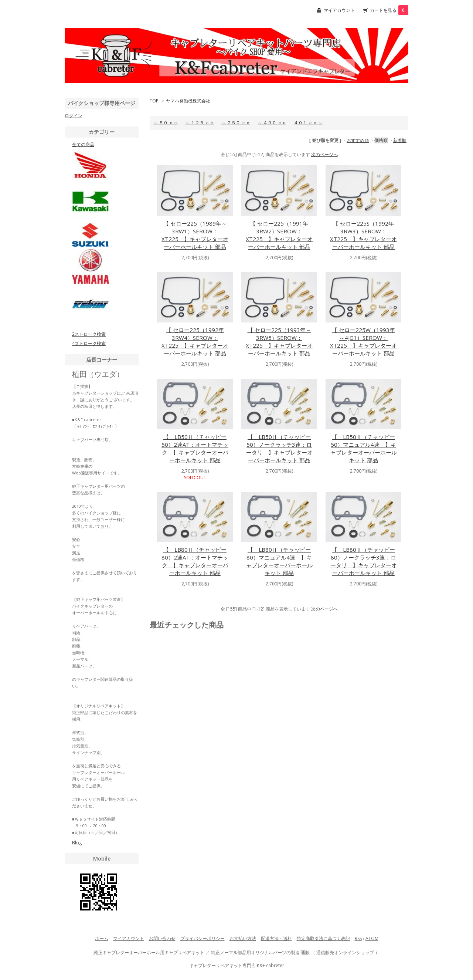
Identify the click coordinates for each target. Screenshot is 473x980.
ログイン (74, 116)
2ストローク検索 (89, 334)
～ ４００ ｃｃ (272, 123)
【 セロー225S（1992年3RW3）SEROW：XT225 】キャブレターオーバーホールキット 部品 (363, 235)
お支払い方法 (243, 938)
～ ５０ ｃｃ (166, 123)
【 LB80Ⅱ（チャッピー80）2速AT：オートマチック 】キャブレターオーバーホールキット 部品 (195, 561)
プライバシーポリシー (203, 938)
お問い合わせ (162, 938)
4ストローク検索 (89, 343)
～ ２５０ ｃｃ (236, 123)
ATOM (372, 938)
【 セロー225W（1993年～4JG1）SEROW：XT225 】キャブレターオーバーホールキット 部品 (363, 342)
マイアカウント (339, 10)
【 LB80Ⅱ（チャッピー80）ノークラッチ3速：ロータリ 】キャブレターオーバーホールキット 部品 (364, 561)
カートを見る (389, 10)
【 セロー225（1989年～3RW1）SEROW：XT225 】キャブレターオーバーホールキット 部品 (195, 235)
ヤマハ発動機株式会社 (188, 101)
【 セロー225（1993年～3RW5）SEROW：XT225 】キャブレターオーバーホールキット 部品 (279, 342)
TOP (154, 101)
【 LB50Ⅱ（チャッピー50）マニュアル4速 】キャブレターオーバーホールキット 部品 (364, 448)
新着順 (400, 140)
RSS (358, 938)
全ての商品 (83, 144)
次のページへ (324, 154)
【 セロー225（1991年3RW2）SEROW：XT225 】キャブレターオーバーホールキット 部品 (279, 235)
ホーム (102, 938)
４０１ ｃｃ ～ (308, 123)
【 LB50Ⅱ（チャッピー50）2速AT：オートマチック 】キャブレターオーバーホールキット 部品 (195, 448)
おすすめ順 (358, 140)
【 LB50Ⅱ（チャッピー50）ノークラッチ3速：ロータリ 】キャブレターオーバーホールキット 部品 (279, 448)
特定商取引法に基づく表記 (323, 938)
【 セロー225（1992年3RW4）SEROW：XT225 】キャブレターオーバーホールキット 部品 (195, 342)
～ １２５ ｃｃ (200, 123)
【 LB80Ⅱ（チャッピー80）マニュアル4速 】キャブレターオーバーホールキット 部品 (279, 561)
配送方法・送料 (276, 938)
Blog (77, 843)
